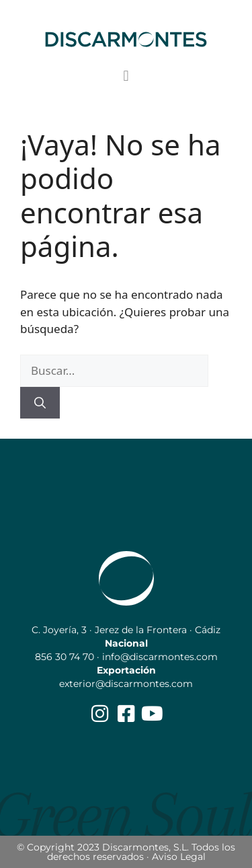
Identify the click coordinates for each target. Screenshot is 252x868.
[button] (126, 76)
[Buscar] (40, 403)
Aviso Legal (179, 857)
